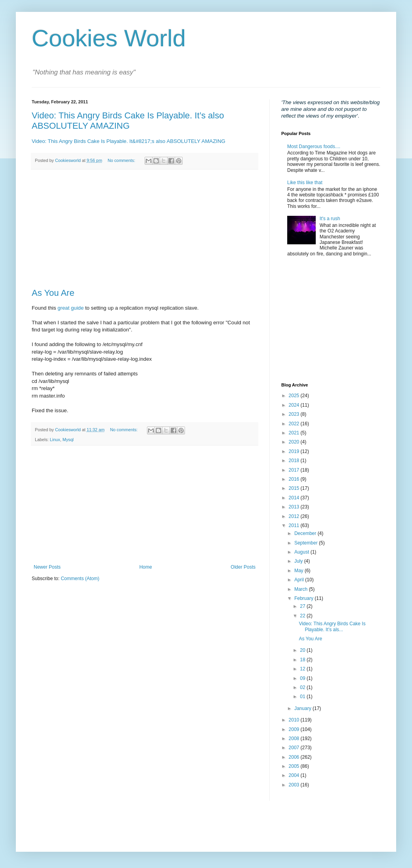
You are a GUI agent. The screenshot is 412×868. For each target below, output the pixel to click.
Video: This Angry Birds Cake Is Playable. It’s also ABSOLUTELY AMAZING (128, 121)
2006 (295, 757)
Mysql (68, 440)
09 (303, 678)
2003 (295, 785)
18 (303, 660)
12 (303, 669)
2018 (295, 461)
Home (146, 567)
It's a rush (330, 219)
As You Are (53, 293)
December (306, 533)
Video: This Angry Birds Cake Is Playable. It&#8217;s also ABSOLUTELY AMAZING (129, 141)
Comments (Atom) (80, 579)
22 (303, 616)
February (304, 598)
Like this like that (305, 183)
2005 (295, 766)
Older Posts (243, 567)
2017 (295, 470)
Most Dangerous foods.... (314, 147)
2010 (295, 720)
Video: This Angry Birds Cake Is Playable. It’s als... (332, 626)
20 (303, 650)
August (302, 552)
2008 (295, 739)
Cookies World (109, 38)
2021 (295, 433)
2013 (295, 507)
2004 (295, 775)
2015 (295, 488)
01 (303, 697)
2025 (295, 396)
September (307, 543)
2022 (295, 424)
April (300, 580)
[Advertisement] (145, 229)
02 (303, 687)
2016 (295, 479)
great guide (71, 308)
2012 (295, 516)
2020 (295, 442)
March (302, 589)
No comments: (122, 160)
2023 (295, 414)
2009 (295, 729)
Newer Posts (47, 567)
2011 (295, 525)
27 (303, 606)
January (303, 708)
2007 (295, 748)
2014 (295, 498)
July (299, 561)
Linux (55, 440)
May (299, 571)
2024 (295, 405)
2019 (295, 451)
